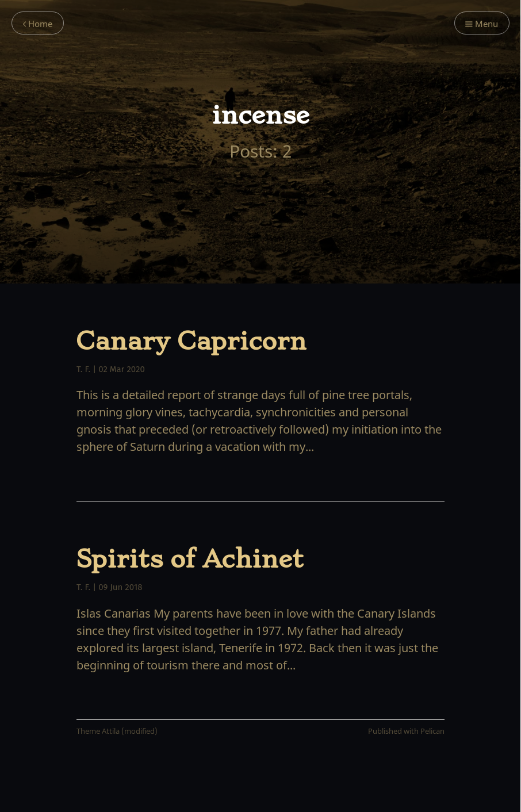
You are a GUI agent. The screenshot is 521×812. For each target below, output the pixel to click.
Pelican (432, 731)
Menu (482, 24)
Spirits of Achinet (190, 559)
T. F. (83, 369)
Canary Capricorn (191, 341)
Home (38, 24)
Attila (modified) (130, 731)
